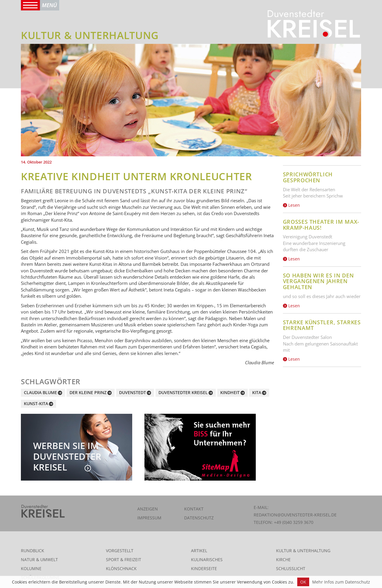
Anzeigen (148, 509)
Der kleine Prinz (88, 392)
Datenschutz (199, 518)
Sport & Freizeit (124, 560)
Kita (257, 392)
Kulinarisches (207, 560)
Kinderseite (204, 568)
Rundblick (33, 551)
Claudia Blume (40, 392)
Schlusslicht (291, 568)
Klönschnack (121, 568)
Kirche (283, 560)
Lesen (291, 205)
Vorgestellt (120, 551)
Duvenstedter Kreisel (183, 392)
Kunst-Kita (36, 403)
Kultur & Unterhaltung (303, 551)
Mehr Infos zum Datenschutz (341, 582)
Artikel (199, 551)
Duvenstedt (133, 392)
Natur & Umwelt (39, 560)
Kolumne (31, 568)
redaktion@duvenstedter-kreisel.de (295, 515)
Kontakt (194, 509)
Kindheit (230, 392)
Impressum (149, 518)
